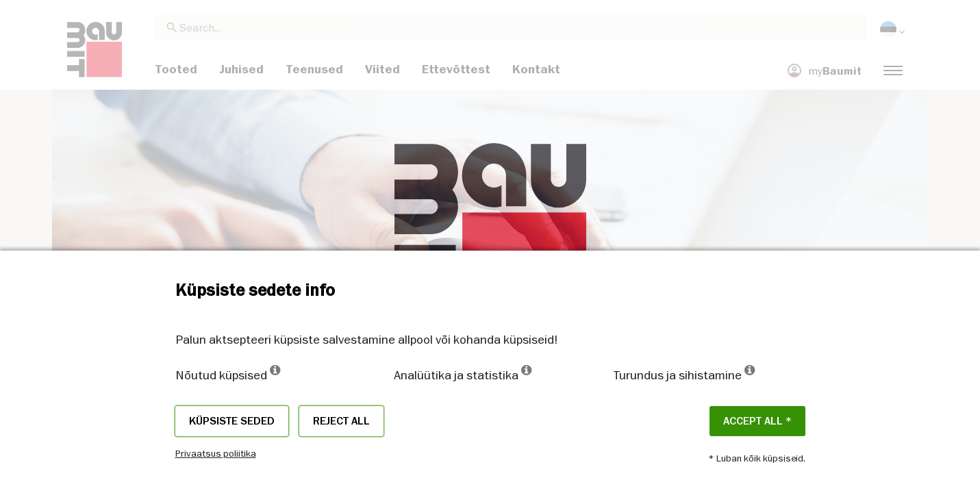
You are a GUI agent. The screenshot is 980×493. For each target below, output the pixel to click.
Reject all (341, 421)
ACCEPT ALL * (757, 421)
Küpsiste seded (232, 421)
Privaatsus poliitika (216, 453)
